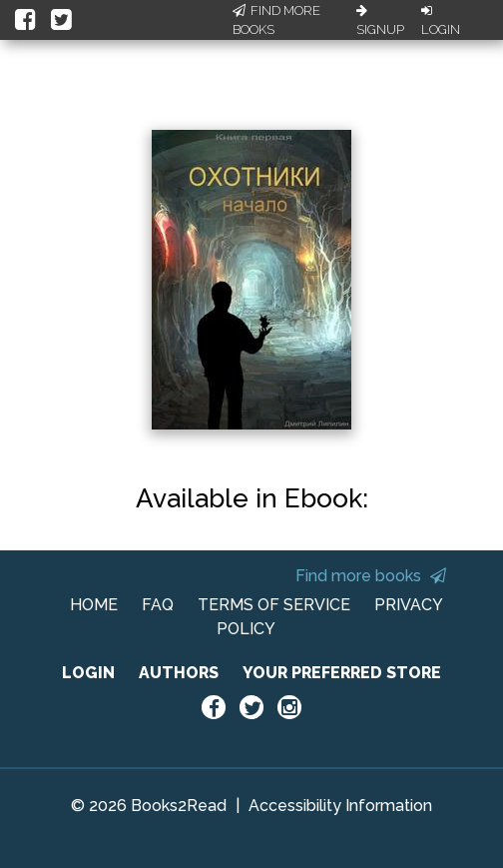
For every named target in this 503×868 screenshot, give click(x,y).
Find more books (371, 576)
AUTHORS (179, 673)
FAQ (158, 605)
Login (441, 21)
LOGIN (88, 673)
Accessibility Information (340, 806)
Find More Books (276, 20)
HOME (94, 605)
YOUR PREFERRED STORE (342, 673)
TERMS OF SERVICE (274, 605)
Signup (380, 21)
